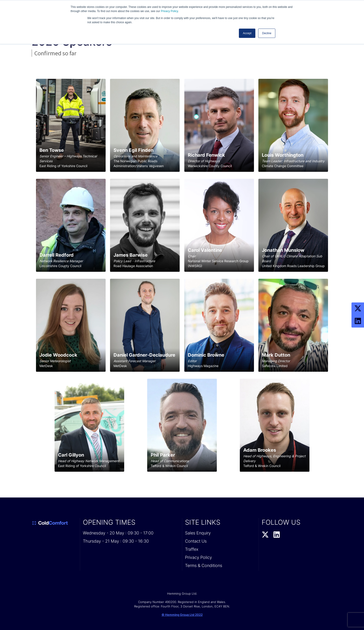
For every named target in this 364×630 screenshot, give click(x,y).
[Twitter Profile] (358, 309)
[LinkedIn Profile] (358, 321)
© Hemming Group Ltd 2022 (182, 615)
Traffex (192, 549)
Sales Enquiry (198, 533)
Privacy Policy (169, 11)
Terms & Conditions (204, 565)
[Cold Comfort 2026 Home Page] (54, 523)
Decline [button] (267, 33)
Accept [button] (247, 33)
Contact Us (196, 541)
